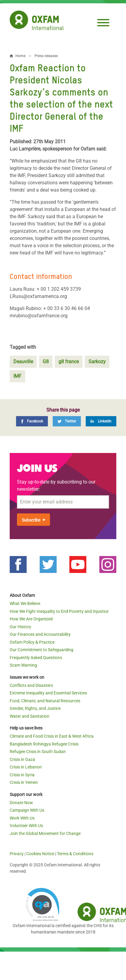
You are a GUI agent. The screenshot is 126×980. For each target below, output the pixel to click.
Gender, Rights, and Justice (35, 708)
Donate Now (21, 803)
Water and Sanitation (30, 716)
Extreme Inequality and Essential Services (48, 693)
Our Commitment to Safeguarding (41, 650)
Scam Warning (23, 665)
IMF (17, 376)
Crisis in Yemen (24, 782)
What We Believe (25, 603)
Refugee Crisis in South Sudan (38, 752)
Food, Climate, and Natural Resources (45, 701)
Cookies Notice (40, 854)
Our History (20, 627)
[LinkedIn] (101, 421)
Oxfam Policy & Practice (32, 642)
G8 (46, 362)
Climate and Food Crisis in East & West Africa (52, 736)
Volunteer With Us (26, 826)
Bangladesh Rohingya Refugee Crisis (44, 744)
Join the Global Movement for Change (45, 833)
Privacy (17, 854)
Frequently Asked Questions (36, 658)
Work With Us (22, 818)
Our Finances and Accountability (40, 634)
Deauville (23, 362)
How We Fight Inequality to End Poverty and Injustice (59, 611)
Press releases (46, 56)
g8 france (69, 362)
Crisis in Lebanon (26, 767)
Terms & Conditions (75, 854)
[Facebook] (32, 421)
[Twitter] (67, 421)
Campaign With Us (27, 810)
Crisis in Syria (22, 775)
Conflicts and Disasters (31, 685)
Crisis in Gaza (22, 759)
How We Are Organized (31, 619)
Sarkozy (97, 362)
